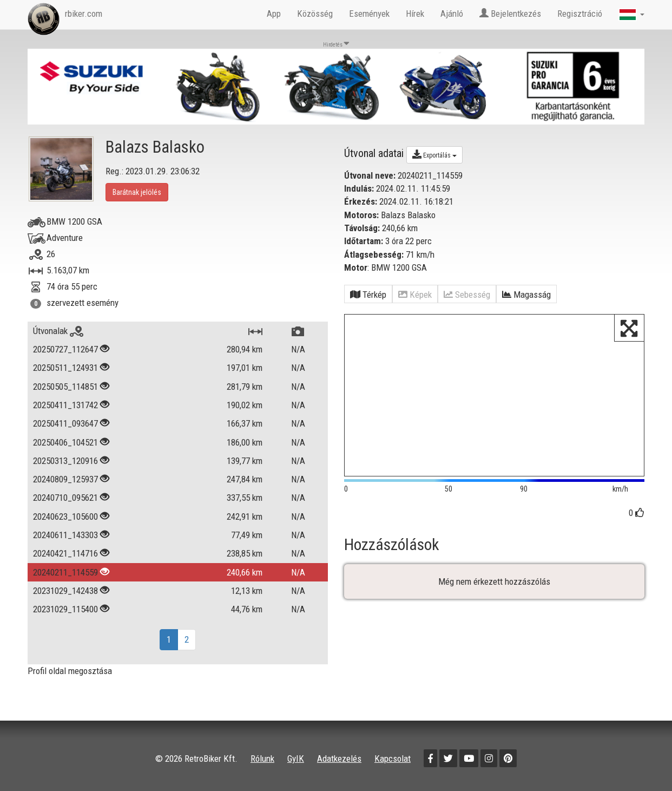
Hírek (415, 14)
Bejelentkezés (510, 14)
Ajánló (452, 14)
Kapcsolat (393, 759)
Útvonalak (58, 331)
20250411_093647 (65, 423)
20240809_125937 (65, 479)
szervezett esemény (83, 303)
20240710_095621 (65, 498)
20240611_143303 (65, 535)
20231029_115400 (65, 609)
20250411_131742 (65, 405)
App (274, 14)
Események (369, 14)
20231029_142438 (65, 591)
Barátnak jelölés (137, 192)
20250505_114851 (65, 387)
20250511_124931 (65, 368)
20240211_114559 (65, 572)
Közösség (315, 14)
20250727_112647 (65, 349)
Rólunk (262, 759)
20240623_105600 (65, 517)
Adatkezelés (339, 759)
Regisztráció (580, 14)
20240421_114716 (65, 553)
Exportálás (434, 154)
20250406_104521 (65, 442)
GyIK (296, 759)
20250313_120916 (65, 461)
